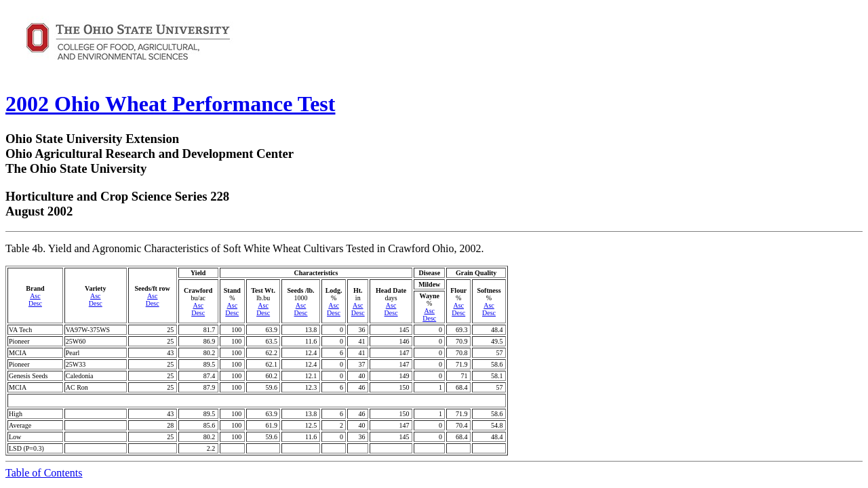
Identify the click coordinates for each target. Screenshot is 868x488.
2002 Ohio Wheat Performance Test (170, 104)
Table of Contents (44, 473)
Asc (35, 296)
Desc (35, 303)
